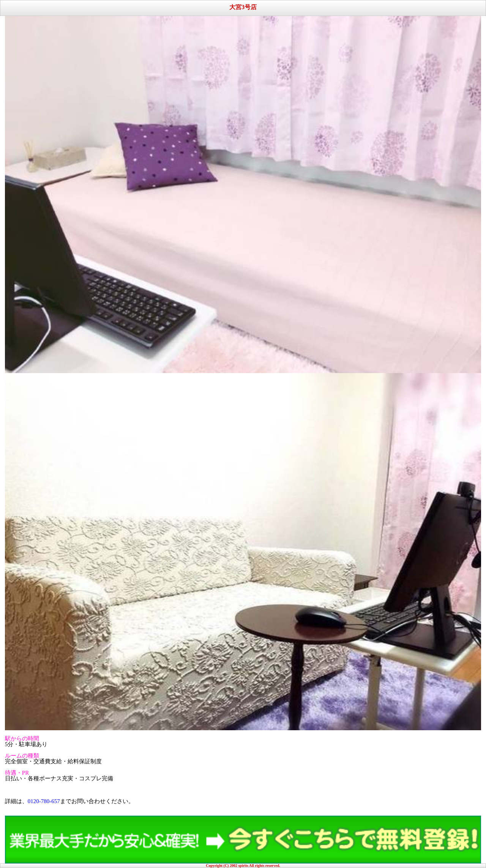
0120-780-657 (44, 801)
